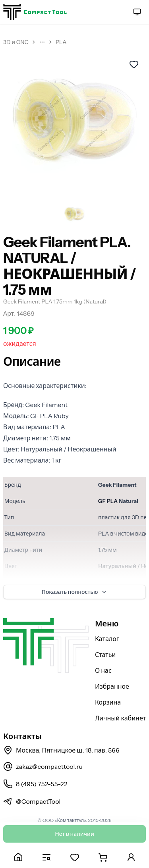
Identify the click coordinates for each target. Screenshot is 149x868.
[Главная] (18, 857)
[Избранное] (74, 857)
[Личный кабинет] (131, 857)
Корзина (108, 702)
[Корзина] (103, 857)
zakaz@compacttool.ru (43, 766)
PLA (61, 42)
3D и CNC (16, 42)
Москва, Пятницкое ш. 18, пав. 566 (61, 750)
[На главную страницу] (35, 12)
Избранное (112, 686)
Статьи (105, 655)
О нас (103, 670)
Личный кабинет (120, 718)
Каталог (107, 639)
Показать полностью (75, 592)
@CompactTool (32, 801)
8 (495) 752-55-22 (35, 784)
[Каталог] (46, 857)
